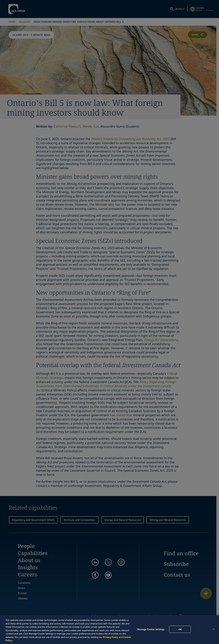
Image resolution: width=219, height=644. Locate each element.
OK (180, 629)
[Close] (213, 629)
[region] (109, 630)
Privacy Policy (111, 637)
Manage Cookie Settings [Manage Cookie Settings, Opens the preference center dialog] (151, 629)
